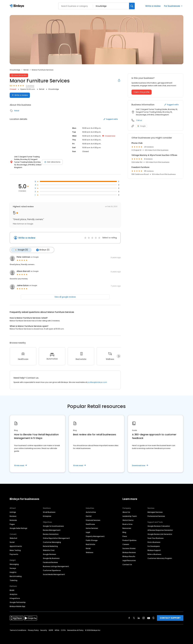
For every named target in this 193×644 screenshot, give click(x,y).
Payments (14, 554)
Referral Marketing (50, 546)
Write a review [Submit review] (20, 95)
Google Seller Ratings (18, 528)
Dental (89, 516)
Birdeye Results (129, 556)
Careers (126, 544)
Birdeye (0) (42, 250)
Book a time (127, 524)
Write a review (153, 6)
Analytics (13, 594)
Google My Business (51, 558)
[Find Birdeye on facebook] (129, 618)
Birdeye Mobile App (17, 606)
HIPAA (57, 630)
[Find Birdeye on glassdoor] (153, 618)
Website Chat (49, 550)
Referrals (13, 520)
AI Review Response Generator (160, 530)
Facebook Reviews (50, 562)
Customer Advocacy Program (160, 558)
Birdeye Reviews (129, 552)
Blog (124, 532)
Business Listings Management (56, 566)
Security (44, 630)
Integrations (15, 598)
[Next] (119, 356)
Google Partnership (18, 602)
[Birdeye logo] (17, 6)
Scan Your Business (156, 538)
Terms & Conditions (18, 630)
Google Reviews (49, 554)
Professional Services (156, 516)
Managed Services (155, 512)
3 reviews (30, 86)
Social (12, 542)
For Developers (154, 546)
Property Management (95, 536)
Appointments (16, 546)
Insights (13, 572)
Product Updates (129, 540)
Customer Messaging (52, 542)
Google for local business (53, 526)
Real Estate (90, 544)
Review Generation (51, 534)
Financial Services (93, 520)
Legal (88, 532)
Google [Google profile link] (141, 126)
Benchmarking (16, 576)
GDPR (51, 630)
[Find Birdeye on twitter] (134, 618)
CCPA (63, 630)
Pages (12, 524)
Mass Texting (15, 550)
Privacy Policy (33, 630)
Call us (139, 120)
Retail (26, 70)
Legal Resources (129, 560)
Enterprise (47, 516)
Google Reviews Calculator (159, 526)
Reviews (13, 516)
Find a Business (154, 542)
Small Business (49, 512)
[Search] (132, 6)
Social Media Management (54, 574)
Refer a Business (154, 554)
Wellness (90, 552)
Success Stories (129, 548)
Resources (127, 528)
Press (125, 536)
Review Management (52, 530)
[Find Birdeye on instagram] (144, 618)
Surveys (13, 568)
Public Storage (92, 540)
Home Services (92, 528)
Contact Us (127, 564)
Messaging (14, 564)
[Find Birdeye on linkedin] (139, 618)
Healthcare (90, 524)
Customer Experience (52, 570)
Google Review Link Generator (160, 534)
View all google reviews (65, 296)
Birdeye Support (154, 550)
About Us (126, 512)
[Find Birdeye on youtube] (149, 618)
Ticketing (13, 580)
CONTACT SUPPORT (170, 617)
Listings (13, 512)
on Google (35, 257)
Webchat (13, 538)
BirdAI (12, 590)
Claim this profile (142, 92)
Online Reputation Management (56, 538)
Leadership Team (130, 516)
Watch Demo (128, 520)
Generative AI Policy (75, 630)
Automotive (91, 512)
